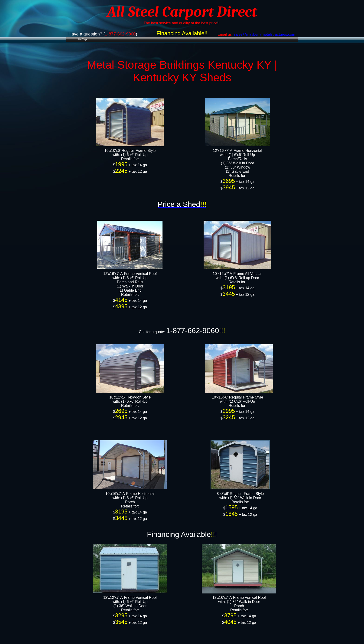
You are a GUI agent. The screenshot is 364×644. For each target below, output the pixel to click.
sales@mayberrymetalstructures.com (264, 34)
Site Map (82, 39)
